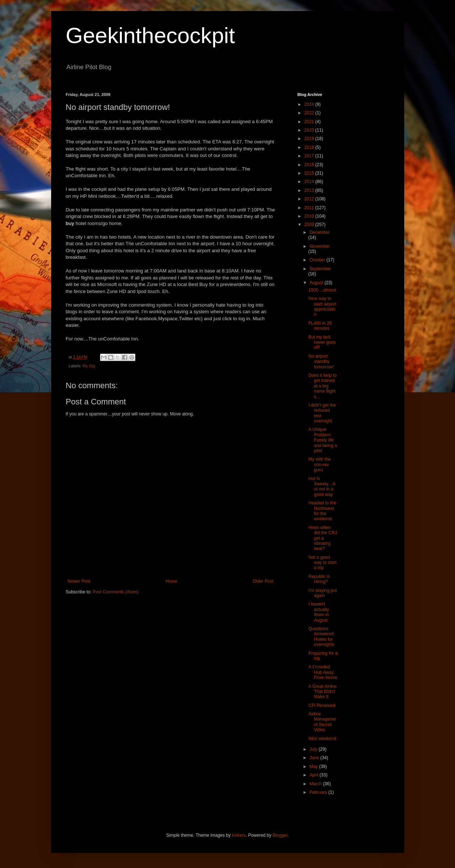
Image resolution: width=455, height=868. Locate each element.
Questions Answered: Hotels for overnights (321, 637)
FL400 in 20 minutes (320, 326)
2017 (310, 156)
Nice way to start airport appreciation (322, 306)
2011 (310, 208)
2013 (310, 190)
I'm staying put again (322, 593)
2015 (310, 173)
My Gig (89, 366)
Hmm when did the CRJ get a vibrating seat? (323, 538)
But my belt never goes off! (322, 342)
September (320, 269)
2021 (310, 122)
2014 (310, 182)
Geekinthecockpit (150, 35)
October (318, 260)
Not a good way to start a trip (322, 563)
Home (171, 581)
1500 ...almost (322, 290)
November (319, 246)
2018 (310, 147)
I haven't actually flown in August (319, 612)
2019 (310, 139)
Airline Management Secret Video (322, 722)
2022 (310, 113)
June (315, 758)
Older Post (263, 581)
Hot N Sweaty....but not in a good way (322, 487)
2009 (310, 225)
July (314, 749)
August (317, 283)
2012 (310, 199)
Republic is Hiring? (319, 579)
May (314, 767)
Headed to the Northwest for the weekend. (322, 511)
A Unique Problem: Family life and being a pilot (323, 440)
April (314, 775)
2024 (310, 104)
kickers (239, 835)
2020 (310, 130)
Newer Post (79, 581)
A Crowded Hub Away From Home (323, 672)
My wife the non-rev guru (319, 465)
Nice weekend (322, 739)
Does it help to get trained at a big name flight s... (322, 386)
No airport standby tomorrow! (321, 362)
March (316, 784)
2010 (310, 216)
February (319, 792)
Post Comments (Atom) (116, 592)
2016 (310, 165)
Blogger (280, 835)
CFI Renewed (322, 706)
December (319, 232)
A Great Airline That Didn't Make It (322, 692)
